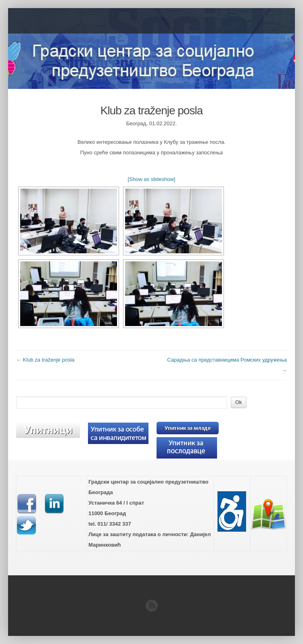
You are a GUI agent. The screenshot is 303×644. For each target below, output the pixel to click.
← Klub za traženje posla (45, 360)
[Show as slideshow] (152, 179)
